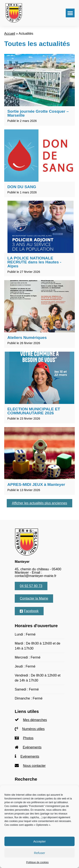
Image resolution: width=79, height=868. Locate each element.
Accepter (39, 841)
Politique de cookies (37, 862)
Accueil (10, 34)
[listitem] (39, 720)
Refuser (39, 853)
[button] (70, 13)
